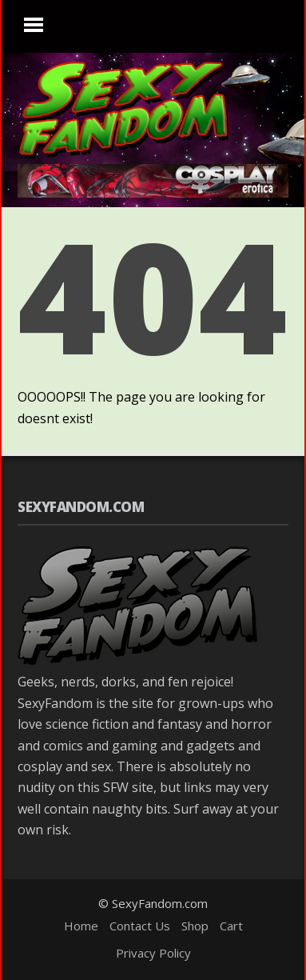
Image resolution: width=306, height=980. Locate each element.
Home (81, 926)
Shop (195, 926)
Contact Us (140, 926)
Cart (231, 926)
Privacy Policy (153, 953)
